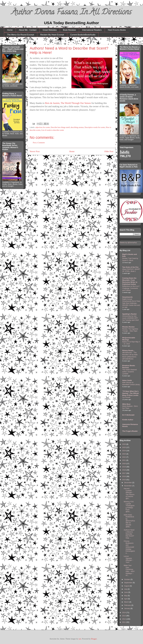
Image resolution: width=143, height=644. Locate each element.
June (126, 592)
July (126, 589)
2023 (124, 454)
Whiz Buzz (126, 404)
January (127, 608)
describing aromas (77, 127)
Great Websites (50, 30)
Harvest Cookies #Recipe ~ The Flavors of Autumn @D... (129, 493)
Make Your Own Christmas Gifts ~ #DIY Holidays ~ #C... (129, 570)
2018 (124, 470)
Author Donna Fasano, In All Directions (72, 13)
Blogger (94, 639)
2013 (124, 616)
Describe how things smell (60, 127)
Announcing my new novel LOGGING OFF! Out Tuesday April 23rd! (131, 318)
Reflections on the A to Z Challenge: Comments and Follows (131, 288)
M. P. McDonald (128, 415)
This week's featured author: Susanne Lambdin (130, 372)
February (128, 605)
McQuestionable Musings (129, 339)
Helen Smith (127, 380)
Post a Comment (39, 143)
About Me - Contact (28, 30)
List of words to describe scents (53, 130)
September (128, 583)
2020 (124, 464)
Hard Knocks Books (117, 30)
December (128, 483)
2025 (124, 447)
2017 (124, 473)
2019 (124, 467)
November (128, 486)
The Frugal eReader (130, 431)
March (127, 602)
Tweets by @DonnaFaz (128, 243)
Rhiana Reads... (129, 351)
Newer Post (35, 151)
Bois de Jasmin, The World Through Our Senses (68, 103)
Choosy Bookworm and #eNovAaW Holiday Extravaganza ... (129, 547)
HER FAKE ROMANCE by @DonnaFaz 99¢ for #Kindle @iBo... (129, 521)
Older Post (109, 151)
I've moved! (126, 397)
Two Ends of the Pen (130, 267)
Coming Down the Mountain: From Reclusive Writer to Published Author (130, 281)
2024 (124, 451)
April (126, 599)
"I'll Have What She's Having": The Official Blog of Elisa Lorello (130, 393)
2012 (124, 619)
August (127, 586)
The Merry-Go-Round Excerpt (21, 35)
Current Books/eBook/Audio (83, 35)
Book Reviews (69, 30)
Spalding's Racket (129, 314)
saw (80, 639)
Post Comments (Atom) (76, 160)
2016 (124, 476)
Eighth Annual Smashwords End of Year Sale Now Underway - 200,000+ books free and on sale (131, 303)
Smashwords (128, 297)
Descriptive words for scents (95, 127)
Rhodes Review (128, 327)
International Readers (92, 30)
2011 (124, 622)
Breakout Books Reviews (129, 367)
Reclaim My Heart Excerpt (52, 35)
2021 (124, 460)
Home (10, 30)
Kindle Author (128, 420)
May (126, 596)
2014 (124, 612)
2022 (124, 457)
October (127, 579)
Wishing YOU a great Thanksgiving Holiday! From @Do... (129, 507)
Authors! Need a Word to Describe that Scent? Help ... (129, 534)
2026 (124, 444)
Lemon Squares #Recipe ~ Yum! (128, 559)
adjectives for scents (43, 127)
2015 (124, 480)
